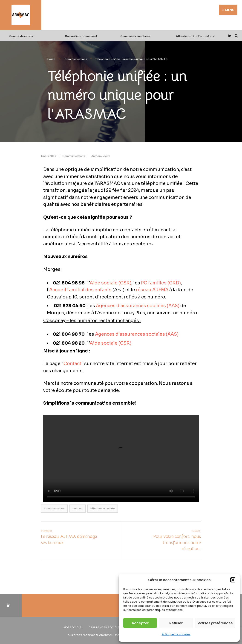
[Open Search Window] (236, 36)
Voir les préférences (215, 623)
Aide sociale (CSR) (111, 283)
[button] (233, 580)
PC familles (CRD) (161, 283)
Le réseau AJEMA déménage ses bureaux (69, 537)
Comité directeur (21, 36)
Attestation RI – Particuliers (195, 36)
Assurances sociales (105, 627)
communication (54, 508)
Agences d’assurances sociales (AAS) (138, 306)
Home (51, 59)
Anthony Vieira (101, 156)
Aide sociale (72, 627)
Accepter (140, 623)
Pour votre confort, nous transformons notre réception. (177, 540)
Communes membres (135, 36)
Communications (76, 59)
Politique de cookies (176, 634)
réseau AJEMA (152, 290)
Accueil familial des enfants (80, 290)
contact (78, 508)
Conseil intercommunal (81, 36)
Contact (72, 364)
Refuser (176, 623)
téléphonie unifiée (103, 508)
